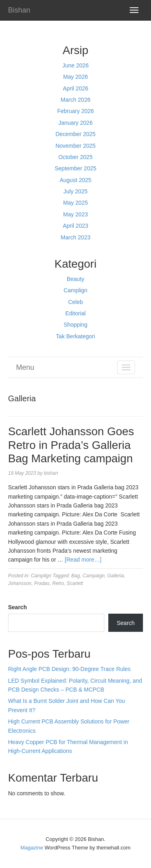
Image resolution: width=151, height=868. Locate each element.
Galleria (115, 576)
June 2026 (75, 65)
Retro (58, 583)
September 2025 (76, 168)
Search (18, 607)
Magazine (32, 848)
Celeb (75, 302)
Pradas (42, 583)
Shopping (75, 325)
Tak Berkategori (75, 336)
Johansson (20, 583)
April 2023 (75, 226)
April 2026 (75, 88)
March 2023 (76, 237)
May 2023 (75, 214)
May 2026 (75, 77)
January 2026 (75, 123)
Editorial (75, 313)
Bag (75, 576)
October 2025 (75, 157)
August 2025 (75, 180)
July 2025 (76, 191)
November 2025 (76, 146)
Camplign (75, 290)
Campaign (94, 576)
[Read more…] (83, 560)
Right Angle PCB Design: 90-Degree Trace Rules (69, 669)
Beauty (76, 279)
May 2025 (75, 203)
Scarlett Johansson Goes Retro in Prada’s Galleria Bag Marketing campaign (71, 445)
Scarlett (75, 583)
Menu (25, 367)
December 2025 (76, 134)
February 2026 (75, 111)
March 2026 (76, 100)
